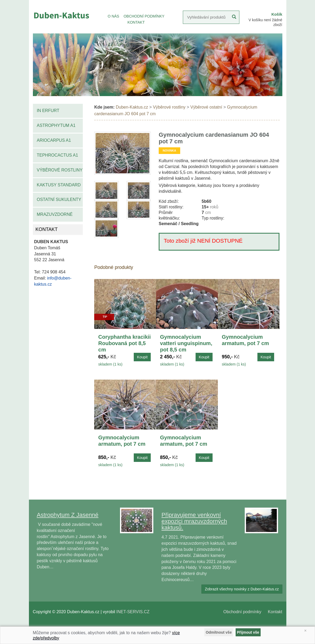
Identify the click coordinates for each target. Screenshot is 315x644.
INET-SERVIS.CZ (133, 612)
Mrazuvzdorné (55, 214)
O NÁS (114, 16)
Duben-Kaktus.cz (132, 107)
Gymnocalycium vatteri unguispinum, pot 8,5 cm (186, 343)
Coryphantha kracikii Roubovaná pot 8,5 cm (124, 343)
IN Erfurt (48, 111)
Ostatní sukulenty (59, 199)
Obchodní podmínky (242, 612)
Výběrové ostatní (206, 107)
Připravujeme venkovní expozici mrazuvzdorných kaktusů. (194, 521)
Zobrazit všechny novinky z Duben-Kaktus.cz (242, 589)
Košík (277, 14)
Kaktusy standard (59, 185)
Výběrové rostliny (60, 170)
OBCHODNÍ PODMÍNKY (144, 16)
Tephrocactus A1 (58, 155)
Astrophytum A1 (56, 125)
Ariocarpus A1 (54, 140)
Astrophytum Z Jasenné (68, 515)
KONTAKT (136, 22)
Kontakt (275, 612)
